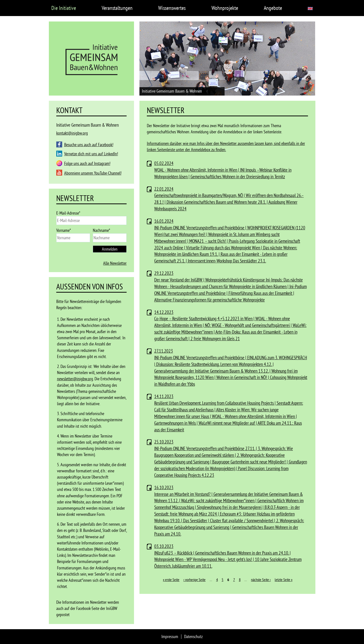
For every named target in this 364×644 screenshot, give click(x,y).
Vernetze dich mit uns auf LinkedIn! (91, 154)
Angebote (273, 8)
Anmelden (110, 249)
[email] (92, 221)
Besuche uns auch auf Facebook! (89, 145)
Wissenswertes (172, 8)
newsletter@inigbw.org (75, 379)
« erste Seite (171, 580)
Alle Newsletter (115, 263)
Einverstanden (280, 633)
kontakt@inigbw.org (72, 133)
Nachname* (101, 230)
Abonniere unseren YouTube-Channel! (93, 173)
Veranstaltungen (117, 8)
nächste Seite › (261, 580)
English (310, 9)
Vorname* (64, 230)
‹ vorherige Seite (194, 580)
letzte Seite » (284, 580)
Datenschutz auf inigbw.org (73, 638)
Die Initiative (64, 8)
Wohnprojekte (225, 8)
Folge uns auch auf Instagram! (87, 163)
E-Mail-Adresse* (68, 213)
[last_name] (110, 238)
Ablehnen (303, 633)
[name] (73, 238)
